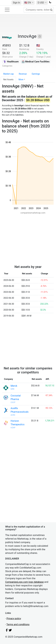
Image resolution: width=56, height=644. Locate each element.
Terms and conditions (18, 624)
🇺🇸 (28, 3)
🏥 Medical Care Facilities (36, 62)
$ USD (41, 3)
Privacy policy (14, 619)
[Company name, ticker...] (39, 10)
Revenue (23, 74)
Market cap (9, 74)
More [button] (21, 79)
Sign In (16, 3)
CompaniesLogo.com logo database (24, 582)
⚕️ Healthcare (11, 62)
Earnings (36, 74)
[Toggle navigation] (7, 10)
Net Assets (8, 79)
